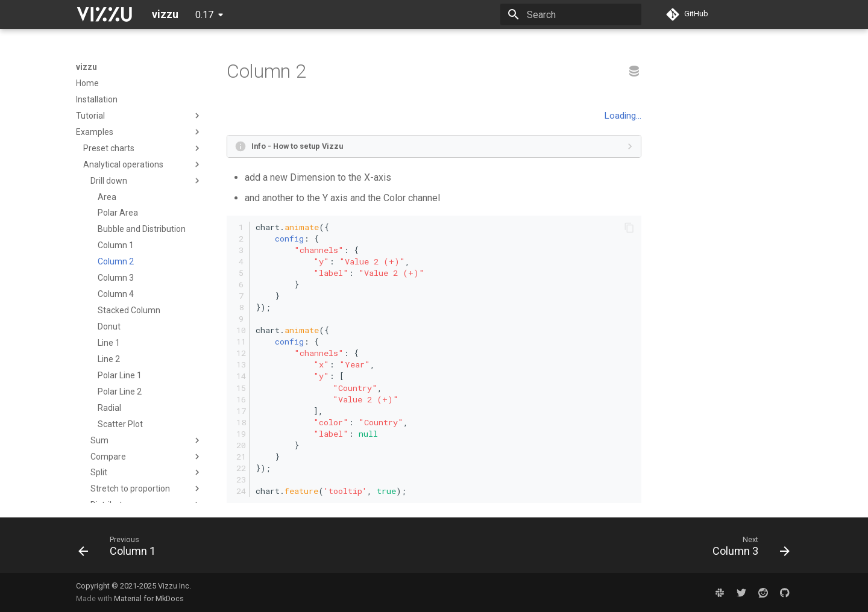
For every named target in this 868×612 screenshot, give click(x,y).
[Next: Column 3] (747, 549)
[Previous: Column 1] (121, 549)
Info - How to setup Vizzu (297, 146)
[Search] (571, 14)
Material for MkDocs (149, 598)
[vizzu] (104, 14)
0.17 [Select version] (204, 15)
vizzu (86, 67)
